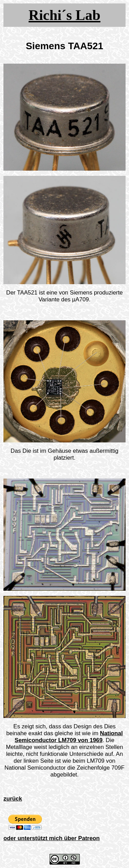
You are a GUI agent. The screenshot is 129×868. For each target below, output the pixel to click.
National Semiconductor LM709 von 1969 (68, 737)
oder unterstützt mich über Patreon (52, 838)
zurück (13, 799)
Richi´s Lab (64, 15)
